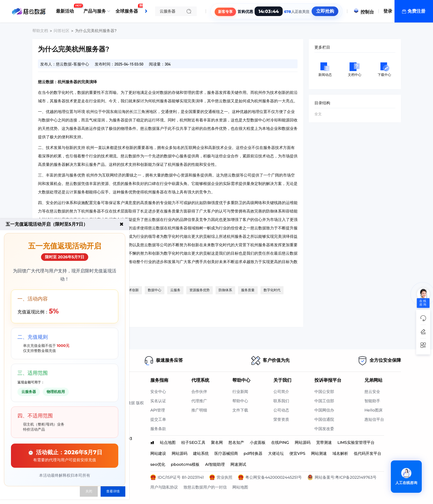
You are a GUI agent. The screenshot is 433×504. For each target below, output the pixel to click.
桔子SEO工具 (193, 442)
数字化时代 (272, 290)
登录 (388, 11)
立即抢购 (325, 11)
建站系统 (201, 453)
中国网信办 (324, 410)
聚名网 (217, 442)
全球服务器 (128, 9)
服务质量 (248, 290)
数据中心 (155, 290)
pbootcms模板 (185, 464)
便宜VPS (297, 453)
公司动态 (281, 410)
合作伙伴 (199, 392)
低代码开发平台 (368, 453)
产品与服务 (95, 11)
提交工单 (158, 419)
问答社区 (62, 31)
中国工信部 (324, 401)
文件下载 (240, 410)
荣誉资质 (281, 419)
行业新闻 (240, 392)
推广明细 (199, 410)
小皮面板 (258, 442)
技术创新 (132, 290)
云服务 (175, 290)
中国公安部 (324, 392)
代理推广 (199, 401)
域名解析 (340, 453)
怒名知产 (236, 442)
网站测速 (319, 453)
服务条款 (158, 429)
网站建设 (158, 453)
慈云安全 (372, 392)
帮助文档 (40, 31)
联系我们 (281, 401)
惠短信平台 (374, 419)
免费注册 (416, 11)
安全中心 (158, 392)
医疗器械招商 (226, 453)
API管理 (158, 410)
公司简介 (281, 392)
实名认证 (158, 401)
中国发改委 (324, 429)
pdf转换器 (253, 453)
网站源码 (303, 442)
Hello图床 (374, 410)
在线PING (280, 442)
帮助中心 (240, 401)
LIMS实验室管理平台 (356, 442)
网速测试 (238, 464)
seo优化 (158, 464)
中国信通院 (324, 419)
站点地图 (168, 442)
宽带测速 (324, 442)
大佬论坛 (276, 453)
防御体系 (225, 290)
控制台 (364, 12)
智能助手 (372, 401)
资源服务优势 (200, 290)
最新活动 (66, 9)
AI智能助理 (215, 464)
